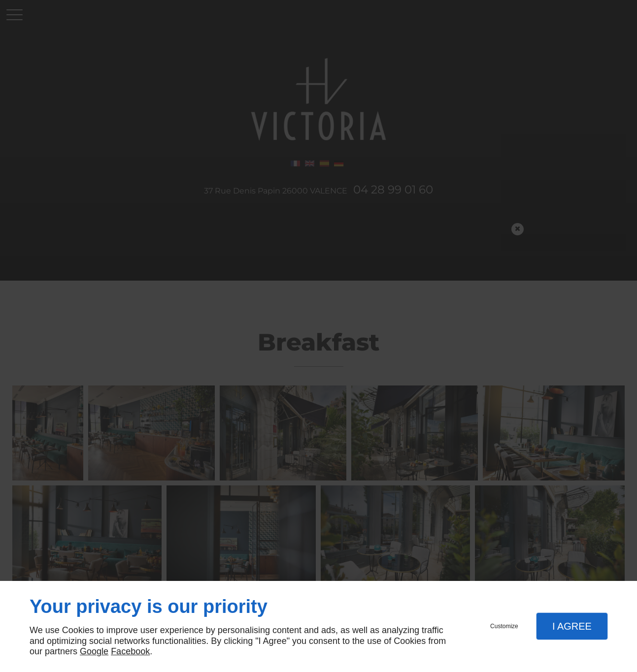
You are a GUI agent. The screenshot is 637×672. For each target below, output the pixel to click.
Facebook (130, 651)
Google (94, 651)
